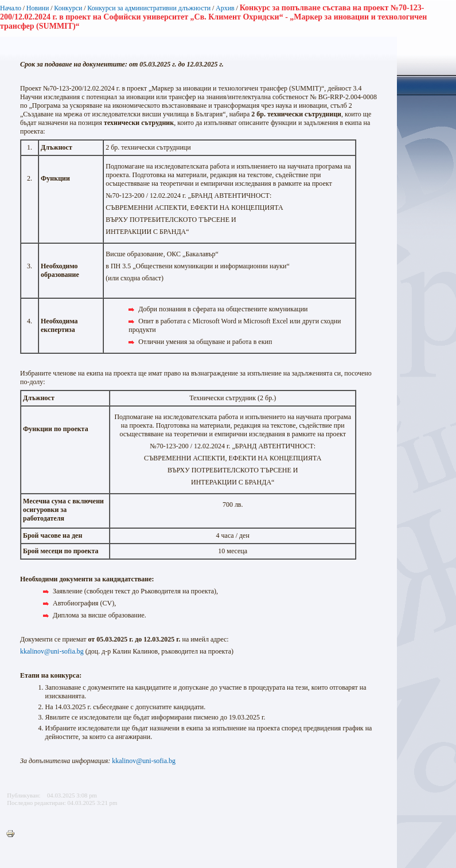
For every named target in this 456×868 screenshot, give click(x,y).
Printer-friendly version (13, 834)
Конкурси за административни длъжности (149, 8)
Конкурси (68, 8)
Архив (225, 8)
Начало (11, 8)
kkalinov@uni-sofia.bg (52, 651)
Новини (38, 8)
